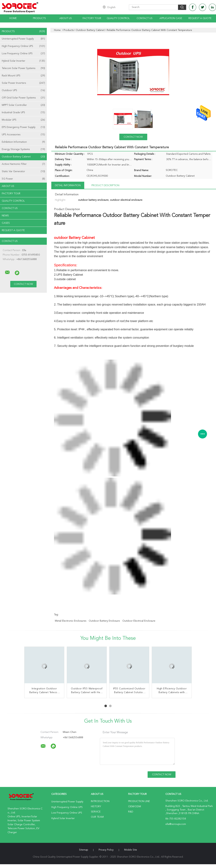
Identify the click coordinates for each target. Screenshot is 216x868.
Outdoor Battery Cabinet (23, 157)
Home (13, 18)
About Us (66, 18)
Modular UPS (23, 120)
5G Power (23, 179)
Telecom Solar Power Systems (23, 68)
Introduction (100, 801)
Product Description (105, 185)
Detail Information (68, 185)
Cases (6, 223)
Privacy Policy (106, 850)
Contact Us (145, 18)
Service (96, 812)
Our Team (97, 817)
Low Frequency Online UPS (23, 54)
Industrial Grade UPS (23, 112)
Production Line (139, 801)
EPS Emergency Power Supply (23, 127)
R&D (131, 812)
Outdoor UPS (23, 90)
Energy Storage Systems (23, 149)
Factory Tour (92, 18)
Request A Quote (200, 18)
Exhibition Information (23, 142)
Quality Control (118, 18)
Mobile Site (131, 850)
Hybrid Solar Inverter (23, 61)
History (96, 807)
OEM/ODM (135, 807)
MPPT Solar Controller (23, 105)
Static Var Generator (23, 171)
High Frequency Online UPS (23, 46)
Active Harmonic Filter (23, 164)
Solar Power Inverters (23, 83)
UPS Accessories (23, 135)
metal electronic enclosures (71, 621)
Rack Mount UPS (23, 76)
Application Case (171, 18)
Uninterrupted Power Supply (23, 39)
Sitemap (84, 850)
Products (39, 18)
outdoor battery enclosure (104, 621)
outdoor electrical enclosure (139, 621)
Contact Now (133, 137)
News (5, 216)
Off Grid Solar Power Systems (23, 98)
